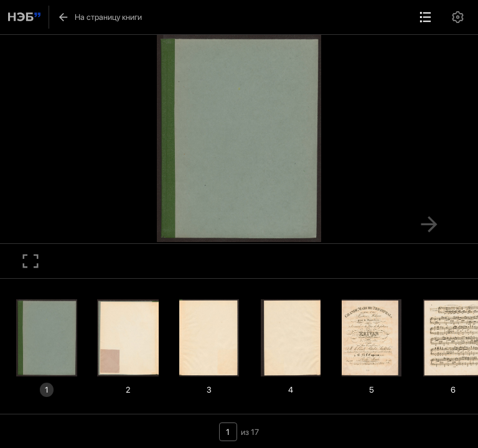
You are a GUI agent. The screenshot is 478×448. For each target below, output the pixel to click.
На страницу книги (100, 17)
